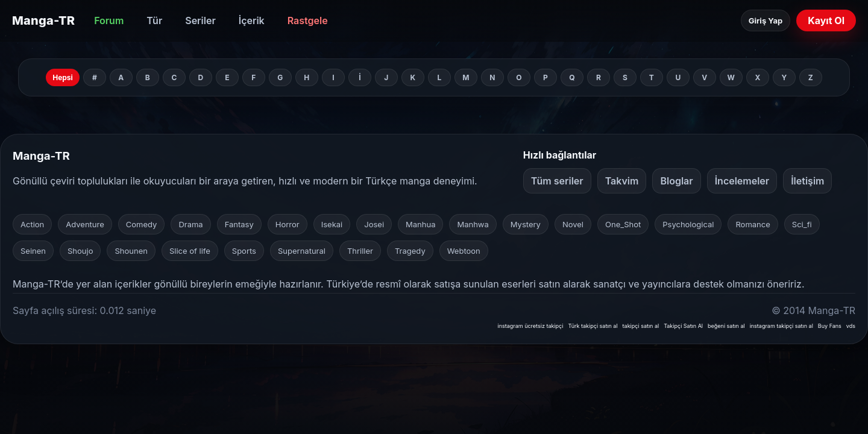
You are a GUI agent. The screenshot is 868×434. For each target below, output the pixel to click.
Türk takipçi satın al (593, 326)
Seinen (33, 251)
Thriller (360, 251)
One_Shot (623, 224)
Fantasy (239, 224)
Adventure (85, 224)
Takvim (622, 181)
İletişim (807, 181)
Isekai (332, 224)
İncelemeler (742, 181)
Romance (753, 224)
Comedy (142, 224)
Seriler (200, 20)
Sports (244, 251)
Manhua (420, 224)
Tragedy (410, 251)
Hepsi (63, 77)
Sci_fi (802, 224)
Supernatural (302, 251)
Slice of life (190, 251)
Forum (109, 20)
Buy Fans (830, 326)
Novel (573, 224)
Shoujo (80, 251)
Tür (154, 20)
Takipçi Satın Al (683, 326)
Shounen (131, 251)
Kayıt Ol (826, 20)
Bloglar (676, 181)
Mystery (526, 224)
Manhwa (473, 224)
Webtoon (464, 251)
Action (32, 224)
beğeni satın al (726, 326)
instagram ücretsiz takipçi (530, 326)
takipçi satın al (641, 326)
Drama (190, 224)
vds (851, 326)
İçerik (252, 20)
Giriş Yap (766, 20)
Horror (288, 224)
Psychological (688, 224)
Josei (374, 224)
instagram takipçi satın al (782, 326)
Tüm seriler (557, 181)
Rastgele (308, 20)
